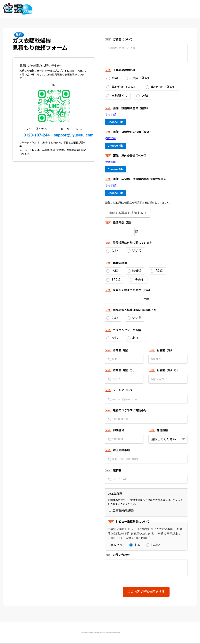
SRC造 (114, 280)
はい (112, 251)
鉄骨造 (134, 271)
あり (133, 338)
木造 (112, 271)
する (135, 545)
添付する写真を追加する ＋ (128, 213)
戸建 (112, 78)
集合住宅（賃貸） (161, 87)
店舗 (142, 96)
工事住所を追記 (121, 511)
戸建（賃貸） (139, 78)
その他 (137, 280)
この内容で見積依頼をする (146, 592)
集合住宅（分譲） (122, 87)
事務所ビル (117, 96)
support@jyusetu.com (74, 135)
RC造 (157, 271)
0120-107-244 (37, 135)
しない (153, 545)
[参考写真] (110, 115)
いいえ (134, 251)
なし (112, 338)
